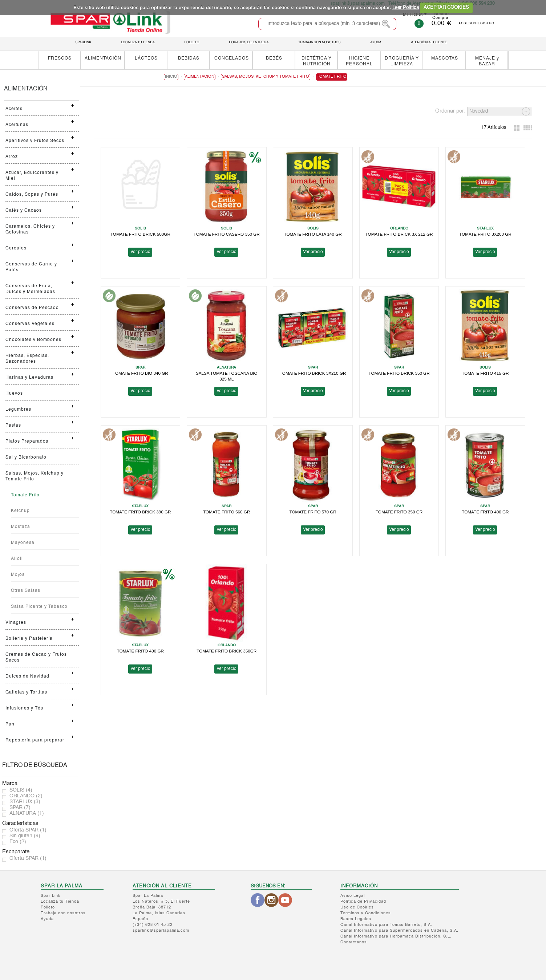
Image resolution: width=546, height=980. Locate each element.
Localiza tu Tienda (60, 902)
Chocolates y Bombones (33, 340)
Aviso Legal (353, 896)
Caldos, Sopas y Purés (32, 195)
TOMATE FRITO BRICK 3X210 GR (313, 373)
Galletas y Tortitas (26, 692)
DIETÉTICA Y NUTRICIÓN (317, 61)
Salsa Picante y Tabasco (39, 607)
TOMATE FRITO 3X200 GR (485, 234)
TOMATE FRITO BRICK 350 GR (399, 373)
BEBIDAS (189, 58)
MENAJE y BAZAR (487, 61)
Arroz (12, 157)
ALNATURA (27, 813)
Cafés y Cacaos (24, 211)
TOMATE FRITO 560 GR (227, 512)
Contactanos (354, 942)
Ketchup (20, 511)
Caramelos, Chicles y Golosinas (30, 229)
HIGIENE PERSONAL (359, 61)
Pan (10, 724)
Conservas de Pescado (32, 308)
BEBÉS (274, 58)
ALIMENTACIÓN (103, 58)
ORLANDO (26, 796)
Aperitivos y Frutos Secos (35, 141)
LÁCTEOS (146, 58)
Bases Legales (356, 919)
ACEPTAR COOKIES (446, 7)
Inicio (171, 77)
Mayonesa (23, 543)
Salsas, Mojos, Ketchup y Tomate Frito (35, 476)
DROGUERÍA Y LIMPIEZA (402, 61)
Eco (18, 842)
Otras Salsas (26, 591)
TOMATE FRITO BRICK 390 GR (140, 512)
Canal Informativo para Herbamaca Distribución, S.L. (396, 937)
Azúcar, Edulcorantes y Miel (32, 176)
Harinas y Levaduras (29, 378)
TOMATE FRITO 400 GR (485, 512)
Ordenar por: (450, 111)
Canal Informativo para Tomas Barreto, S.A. (386, 925)
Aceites (14, 109)
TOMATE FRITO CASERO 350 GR (227, 234)
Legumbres (18, 410)
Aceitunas (17, 125)
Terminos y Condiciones (366, 913)
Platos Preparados (27, 442)
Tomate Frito (25, 495)
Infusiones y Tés (24, 708)
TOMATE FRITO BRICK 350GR (227, 651)
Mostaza (21, 527)
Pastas (13, 426)
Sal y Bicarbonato (26, 458)
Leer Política (406, 7)
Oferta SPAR (28, 830)
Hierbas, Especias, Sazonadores (27, 359)
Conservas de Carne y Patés (31, 267)
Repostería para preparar (35, 740)
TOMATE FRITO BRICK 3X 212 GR (399, 234)
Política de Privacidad (363, 902)
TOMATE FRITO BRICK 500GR (140, 234)
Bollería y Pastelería (29, 639)
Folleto (48, 908)
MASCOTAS (445, 58)
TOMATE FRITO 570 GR (313, 512)
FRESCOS (60, 58)
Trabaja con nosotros (63, 913)
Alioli (17, 559)
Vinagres (16, 623)
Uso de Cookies (357, 908)
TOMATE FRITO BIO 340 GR (140, 373)
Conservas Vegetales (30, 324)
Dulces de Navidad (27, 676)
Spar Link (51, 896)
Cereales (16, 248)
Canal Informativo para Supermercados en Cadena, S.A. (399, 931)
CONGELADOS (232, 58)
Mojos (18, 575)
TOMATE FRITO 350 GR (399, 512)
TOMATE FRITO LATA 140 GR (313, 234)
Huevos (14, 394)
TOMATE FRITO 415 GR (485, 373)
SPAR (20, 808)
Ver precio (140, 252)
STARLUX (25, 802)
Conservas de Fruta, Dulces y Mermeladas (30, 289)
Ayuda (47, 919)
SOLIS (21, 790)
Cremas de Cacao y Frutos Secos (36, 658)
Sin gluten (25, 836)
